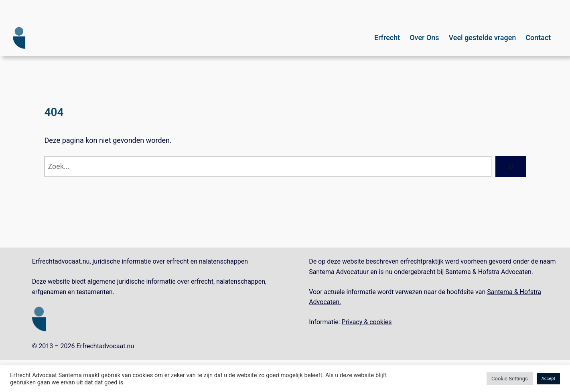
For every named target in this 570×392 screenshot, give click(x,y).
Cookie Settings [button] (510, 379)
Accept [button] (548, 379)
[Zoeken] (511, 167)
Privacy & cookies (367, 322)
